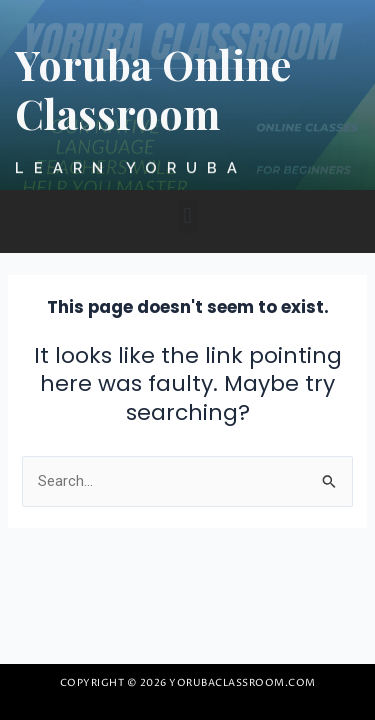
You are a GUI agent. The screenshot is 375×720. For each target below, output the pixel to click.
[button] (187, 216)
